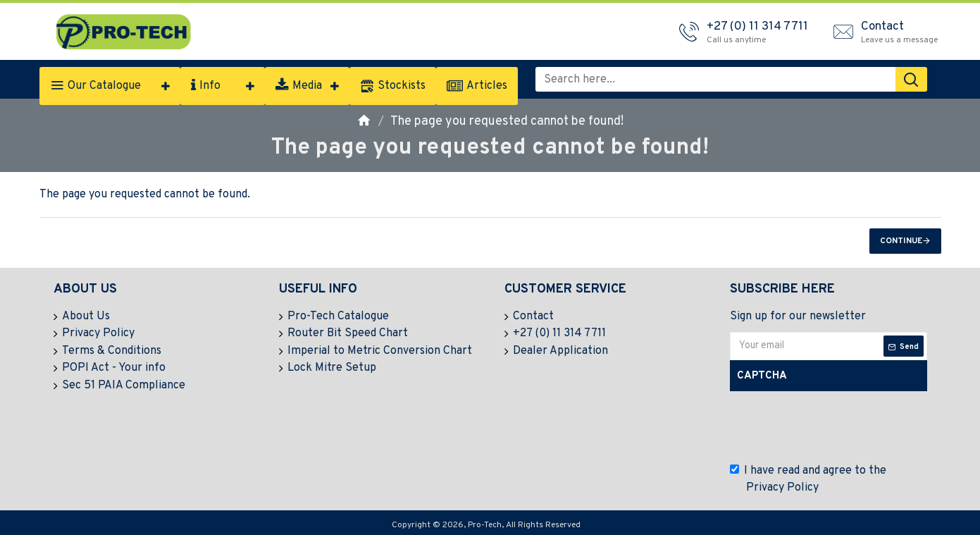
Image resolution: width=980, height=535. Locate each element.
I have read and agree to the (808, 480)
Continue (901, 241)
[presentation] (839, 427)
